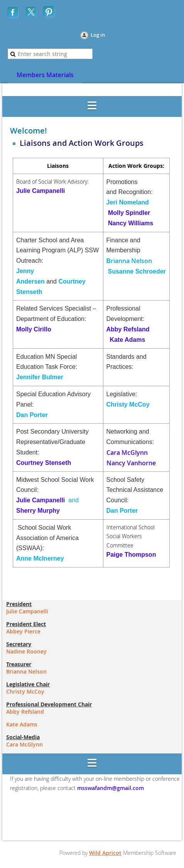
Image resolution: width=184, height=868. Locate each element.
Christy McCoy (25, 692)
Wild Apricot (105, 853)
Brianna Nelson (26, 671)
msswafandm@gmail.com (110, 788)
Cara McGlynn (127, 453)
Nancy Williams (131, 223)
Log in (98, 35)
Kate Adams (127, 340)
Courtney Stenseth (44, 463)
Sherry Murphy (38, 511)
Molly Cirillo (34, 329)
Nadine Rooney (26, 651)
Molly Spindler (129, 213)
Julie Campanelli (41, 191)
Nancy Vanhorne (131, 463)
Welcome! (29, 131)
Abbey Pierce (23, 631)
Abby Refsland (128, 329)
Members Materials (45, 75)
